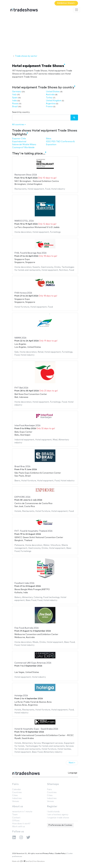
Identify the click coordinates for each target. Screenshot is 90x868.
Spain (15, 98)
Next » (72, 763)
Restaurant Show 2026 (26, 175)
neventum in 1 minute (22, 812)
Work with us (19, 827)
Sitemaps (53, 784)
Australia (50, 95)
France (49, 107)
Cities (15, 795)
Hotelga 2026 (21, 696)
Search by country (21, 112)
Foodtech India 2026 (24, 583)
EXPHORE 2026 (22, 497)
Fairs (15, 784)
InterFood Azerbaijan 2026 (27, 426)
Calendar (17, 790)
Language (73, 773)
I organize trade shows (58, 818)
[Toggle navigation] (77, 10)
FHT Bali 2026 (21, 388)
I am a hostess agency (58, 815)
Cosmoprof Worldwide (23, 148)
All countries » (19, 125)
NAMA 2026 (20, 338)
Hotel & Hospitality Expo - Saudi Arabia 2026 (36, 729)
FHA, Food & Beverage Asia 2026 (30, 253)
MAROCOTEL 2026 (24, 221)
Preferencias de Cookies (60, 825)
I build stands (53, 812)
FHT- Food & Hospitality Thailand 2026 (33, 531)
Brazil (15, 107)
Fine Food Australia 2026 (27, 628)
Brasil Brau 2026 (22, 467)
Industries (17, 798)
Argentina (51, 104)
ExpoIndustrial (19, 142)
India (14, 101)
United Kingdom (54, 101)
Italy (14, 95)
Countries (17, 792)
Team (15, 815)
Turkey (49, 98)
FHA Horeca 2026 (23, 293)
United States (53, 92)
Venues (16, 801)
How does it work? (21, 824)
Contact (16, 818)
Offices (16, 821)
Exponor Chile (19, 139)
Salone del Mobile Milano (24, 145)
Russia (15, 104)
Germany (17, 92)
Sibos (49, 139)
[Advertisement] (45, 34)
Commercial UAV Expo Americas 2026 (33, 663)
